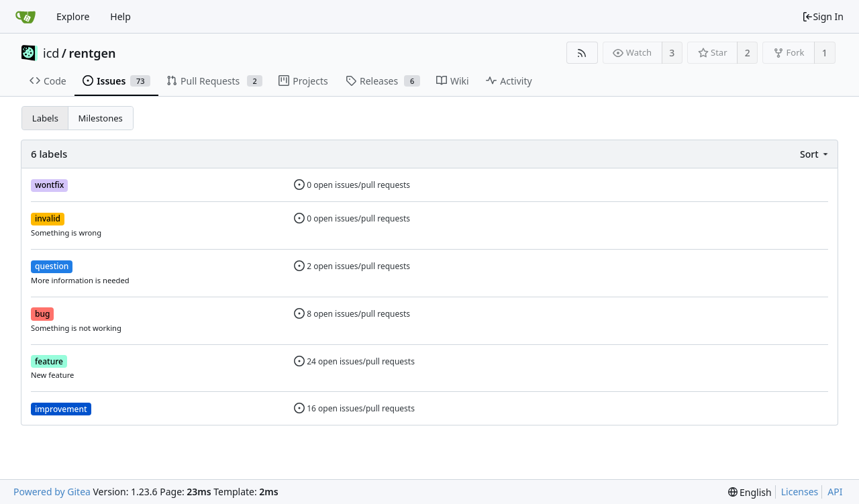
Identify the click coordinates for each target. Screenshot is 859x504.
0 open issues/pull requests (352, 185)
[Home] (26, 17)
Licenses (800, 492)
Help (120, 16)
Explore (73, 16)
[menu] (815, 154)
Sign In (823, 16)
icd (51, 53)
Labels (45, 118)
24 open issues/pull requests (354, 361)
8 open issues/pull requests (352, 314)
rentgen (93, 53)
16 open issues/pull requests (354, 408)
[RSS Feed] (582, 53)
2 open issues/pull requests (352, 266)
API (835, 492)
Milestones (101, 118)
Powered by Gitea (52, 492)
